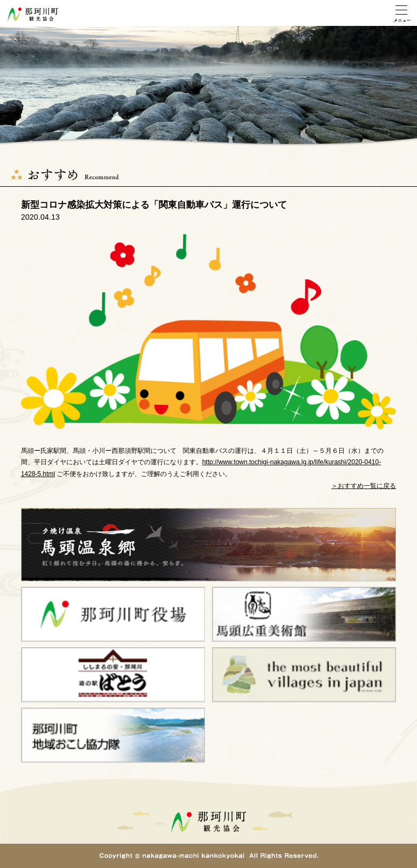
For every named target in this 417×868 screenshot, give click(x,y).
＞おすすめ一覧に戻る (364, 486)
